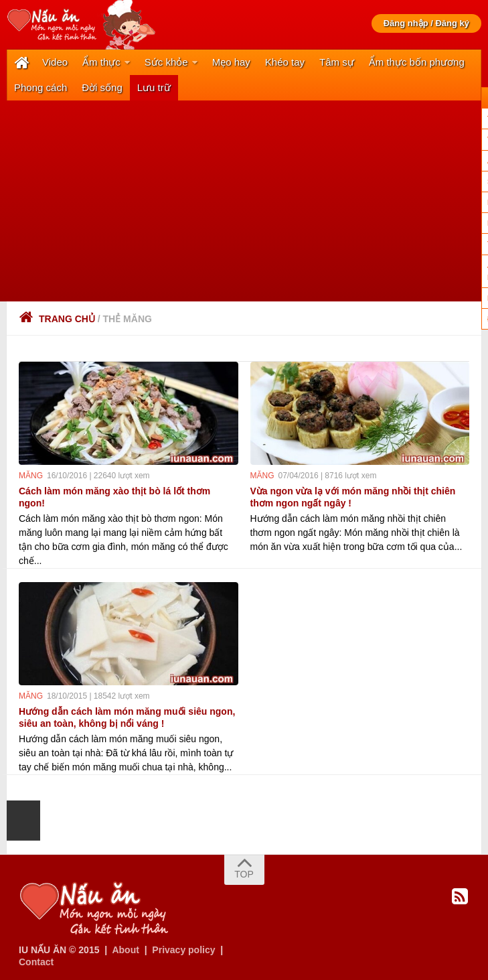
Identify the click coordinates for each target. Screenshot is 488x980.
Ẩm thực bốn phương (417, 62)
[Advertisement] (244, 201)
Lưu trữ (154, 87)
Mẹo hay (231, 62)
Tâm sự (337, 62)
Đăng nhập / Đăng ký (426, 23)
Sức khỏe (166, 62)
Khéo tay (285, 62)
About (125, 950)
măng (31, 476)
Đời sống (102, 87)
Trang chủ (57, 319)
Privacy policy (183, 950)
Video (55, 62)
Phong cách (40, 87)
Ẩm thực (101, 62)
